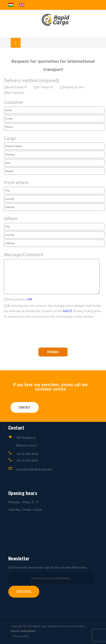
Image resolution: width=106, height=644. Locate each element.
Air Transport (43, 87)
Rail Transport (14, 93)
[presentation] (34, 333)
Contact (25, 407)
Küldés (53, 352)
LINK (29, 299)
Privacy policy (18, 299)
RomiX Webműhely (23, 631)
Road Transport (15, 87)
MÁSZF (68, 311)
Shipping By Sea (72, 87)
